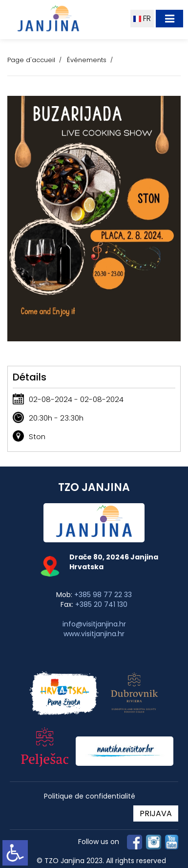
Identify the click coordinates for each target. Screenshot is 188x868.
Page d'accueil (31, 60)
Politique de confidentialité (90, 796)
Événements (87, 60)
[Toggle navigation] (169, 19)
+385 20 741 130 (101, 604)
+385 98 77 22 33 (103, 595)
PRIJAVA (156, 813)
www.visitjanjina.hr (94, 634)
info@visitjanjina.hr (94, 624)
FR (142, 18)
